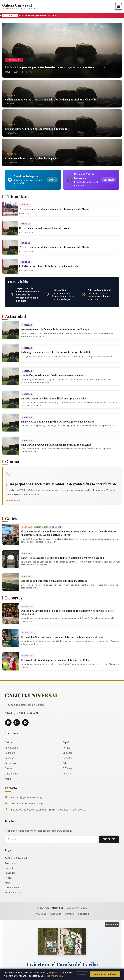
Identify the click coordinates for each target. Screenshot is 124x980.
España (66, 742)
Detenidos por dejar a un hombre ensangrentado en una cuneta (55, 67)
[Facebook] (8, 723)
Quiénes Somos (13, 888)
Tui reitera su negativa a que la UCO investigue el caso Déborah (58, 422)
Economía (27, 527)
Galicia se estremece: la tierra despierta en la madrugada (54, 581)
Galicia (37, 527)
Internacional (11, 748)
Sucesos (25, 205)
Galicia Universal (17, 5)
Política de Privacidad (16, 858)
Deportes (27, 606)
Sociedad (14, 60)
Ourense (47, 527)
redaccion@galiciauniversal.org (26, 797)
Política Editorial (13, 892)
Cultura (9, 768)
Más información (54, 976)
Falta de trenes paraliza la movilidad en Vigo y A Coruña (53, 398)
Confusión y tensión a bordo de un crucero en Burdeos (53, 375)
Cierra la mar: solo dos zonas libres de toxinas (45, 228)
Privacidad (41, 914)
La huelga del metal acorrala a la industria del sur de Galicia (56, 352)
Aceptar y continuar (105, 974)
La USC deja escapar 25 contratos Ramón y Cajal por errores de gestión (62, 558)
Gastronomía (11, 774)
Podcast (67, 774)
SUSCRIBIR (109, 839)
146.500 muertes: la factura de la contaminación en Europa (55, 329)
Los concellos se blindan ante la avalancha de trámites (37, 129)
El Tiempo (68, 768)
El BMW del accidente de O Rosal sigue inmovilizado (49, 266)
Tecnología (11, 763)
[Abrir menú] (119, 6)
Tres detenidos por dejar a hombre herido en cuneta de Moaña (54, 209)
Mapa (8, 779)
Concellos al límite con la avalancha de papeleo (33, 158)
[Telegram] (25, 723)
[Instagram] (17, 723)
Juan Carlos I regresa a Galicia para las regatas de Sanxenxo (56, 445)
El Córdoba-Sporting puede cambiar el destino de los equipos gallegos (62, 637)
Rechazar (82, 974)
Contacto (10, 868)
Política (66, 748)
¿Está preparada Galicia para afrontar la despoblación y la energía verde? (62, 484)
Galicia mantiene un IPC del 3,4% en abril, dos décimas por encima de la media (51, 99)
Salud (65, 763)
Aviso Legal (11, 863)
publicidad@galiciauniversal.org (26, 804)
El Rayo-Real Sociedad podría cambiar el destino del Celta (55, 660)
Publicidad (10, 873)
